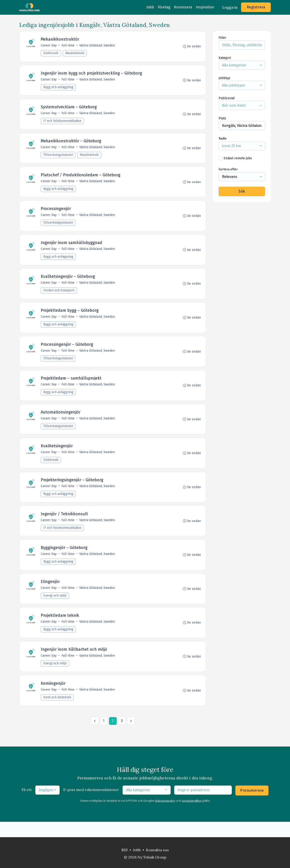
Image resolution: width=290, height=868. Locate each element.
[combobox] (242, 65)
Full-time (68, 46)
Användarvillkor (192, 816)
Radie (223, 139)
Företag (164, 7)
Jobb (150, 7)
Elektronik (51, 54)
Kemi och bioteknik (58, 712)
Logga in (230, 7)
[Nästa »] (131, 736)
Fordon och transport (59, 296)
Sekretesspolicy (165, 816)
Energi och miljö (55, 608)
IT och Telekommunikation (63, 123)
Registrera (256, 7)
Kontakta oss (157, 850)
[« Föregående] (95, 736)
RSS (125, 850)
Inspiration (205, 7)
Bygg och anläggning (59, 88)
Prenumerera (252, 806)
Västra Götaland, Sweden (98, 46)
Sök (242, 191)
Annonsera (183, 7)
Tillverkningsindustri (59, 158)
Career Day (49, 46)
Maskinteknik (75, 54)
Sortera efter (228, 169)
